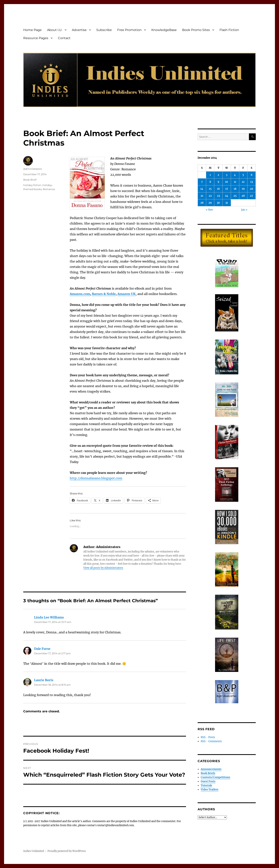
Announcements (211, 769)
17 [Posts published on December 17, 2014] (227, 189)
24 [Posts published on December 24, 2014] (227, 196)
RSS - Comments (211, 741)
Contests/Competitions (215, 777)
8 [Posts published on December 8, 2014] (210, 182)
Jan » (244, 210)
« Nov (209, 210)
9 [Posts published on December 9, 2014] (218, 182)
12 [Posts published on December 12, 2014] (243, 182)
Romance (49, 189)
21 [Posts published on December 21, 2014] (202, 196)
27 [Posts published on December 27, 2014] (251, 196)
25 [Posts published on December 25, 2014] (235, 196)
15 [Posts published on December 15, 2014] (210, 189)
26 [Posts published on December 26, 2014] (243, 196)
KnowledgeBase (164, 30)
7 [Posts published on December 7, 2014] (202, 182)
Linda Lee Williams (49, 617)
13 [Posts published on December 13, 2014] (252, 182)
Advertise (79, 30)
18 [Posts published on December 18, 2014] (235, 189)
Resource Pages (36, 38)
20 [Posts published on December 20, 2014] (252, 189)
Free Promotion (129, 30)
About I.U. (55, 30)
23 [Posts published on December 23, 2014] (218, 196)
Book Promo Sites (196, 30)
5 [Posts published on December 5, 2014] (243, 175)
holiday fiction (32, 185)
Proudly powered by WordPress (67, 851)
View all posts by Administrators (103, 568)
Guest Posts (208, 781)
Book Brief (30, 180)
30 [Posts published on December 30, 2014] (218, 203)
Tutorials (206, 785)
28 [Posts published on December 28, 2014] (202, 203)
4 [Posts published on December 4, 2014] (235, 175)
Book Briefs (208, 773)
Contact (64, 38)
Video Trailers (210, 790)
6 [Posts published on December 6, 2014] (252, 175)
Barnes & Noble (104, 294)
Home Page (32, 30)
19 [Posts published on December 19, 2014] (243, 189)
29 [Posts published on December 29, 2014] (210, 203)
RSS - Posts (208, 737)
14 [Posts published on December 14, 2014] (202, 189)
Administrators (33, 169)
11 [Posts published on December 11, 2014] (235, 182)
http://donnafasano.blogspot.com (96, 478)
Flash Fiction (229, 30)
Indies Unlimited (34, 851)
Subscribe (104, 30)
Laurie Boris (44, 680)
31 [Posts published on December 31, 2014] (227, 203)
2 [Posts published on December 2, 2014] (218, 175)
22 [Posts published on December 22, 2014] (210, 196)
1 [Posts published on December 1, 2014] (210, 175)
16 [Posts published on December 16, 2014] (218, 189)
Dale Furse (42, 649)
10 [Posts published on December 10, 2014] (227, 182)
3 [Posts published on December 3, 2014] (227, 175)
